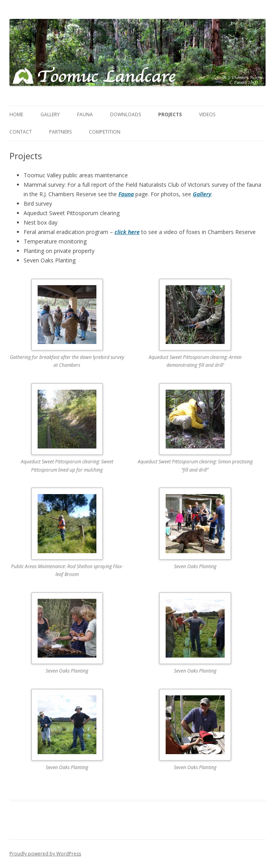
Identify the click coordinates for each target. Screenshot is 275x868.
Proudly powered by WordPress (45, 854)
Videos (207, 114)
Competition (105, 132)
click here (127, 232)
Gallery (50, 114)
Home (16, 114)
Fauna (85, 114)
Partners (60, 132)
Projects (170, 114)
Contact (21, 132)
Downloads (126, 114)
